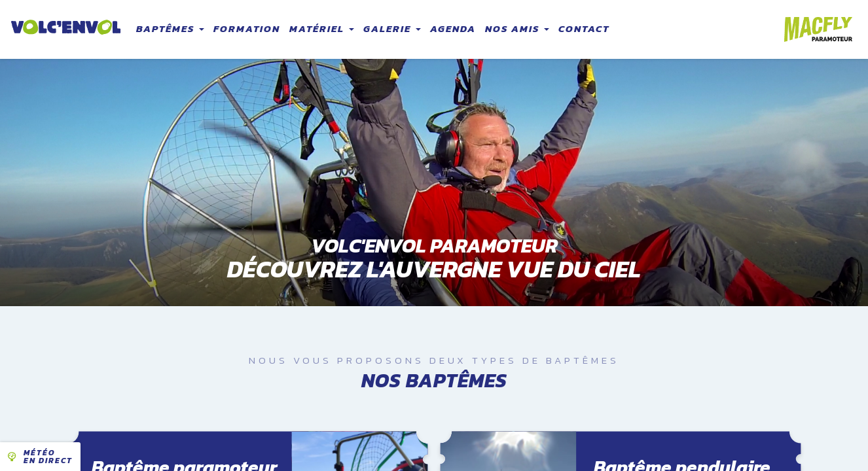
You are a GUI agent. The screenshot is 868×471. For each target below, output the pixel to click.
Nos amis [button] (517, 28)
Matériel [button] (322, 28)
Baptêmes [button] (170, 28)
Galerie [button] (392, 28)
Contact (584, 28)
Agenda (453, 28)
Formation (247, 28)
